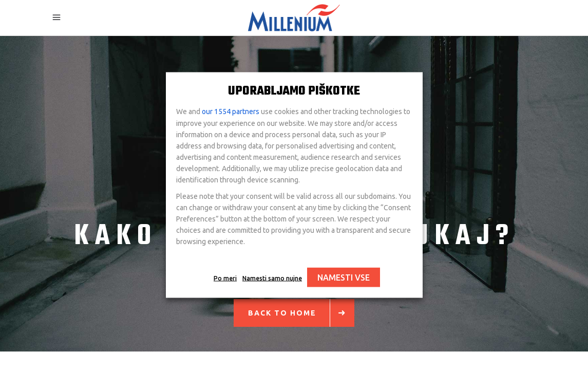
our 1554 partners (231, 112)
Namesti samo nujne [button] (272, 278)
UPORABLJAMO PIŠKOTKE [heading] (294, 91)
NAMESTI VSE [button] (344, 277)
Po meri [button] (225, 278)
